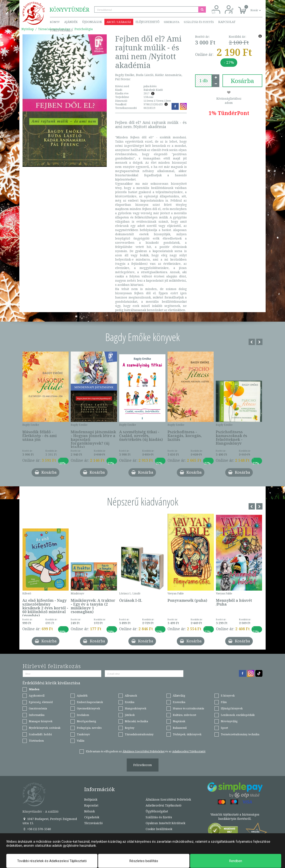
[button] (251, 8)
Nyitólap (28, 29)
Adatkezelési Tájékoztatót (189, 751)
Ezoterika (179, 702)
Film (224, 702)
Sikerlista (172, 22)
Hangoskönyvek (136, 708)
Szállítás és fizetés (199, 22)
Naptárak (179, 721)
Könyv (55, 22)
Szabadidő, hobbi (40, 734)
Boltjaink (91, 799)
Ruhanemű (180, 728)
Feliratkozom (143, 765)
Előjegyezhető (147, 22)
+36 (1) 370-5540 (37, 829)
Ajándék (71, 22)
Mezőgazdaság (87, 721)
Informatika (37, 715)
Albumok (131, 695)
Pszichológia (84, 29)
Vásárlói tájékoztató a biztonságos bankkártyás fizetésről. (235, 817)
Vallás (81, 741)
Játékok (130, 715)
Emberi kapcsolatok (90, 702)
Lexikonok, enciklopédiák (238, 715)
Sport (224, 728)
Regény (130, 728)
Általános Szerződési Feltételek (168, 799)
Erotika (130, 702)
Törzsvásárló (61, 30)
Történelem (36, 741)
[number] (204, 81)
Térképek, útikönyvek (187, 734)
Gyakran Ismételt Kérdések (165, 823)
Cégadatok (92, 817)
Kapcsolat (227, 22)
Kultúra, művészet (184, 715)
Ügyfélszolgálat (157, 811)
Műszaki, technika (136, 721)
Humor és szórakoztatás (188, 708)
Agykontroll (37, 695)
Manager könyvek (41, 721)
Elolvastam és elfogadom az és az (146, 751)
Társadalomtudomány (139, 734)
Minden (34, 689)
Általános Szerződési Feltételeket (144, 751)
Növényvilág (229, 721)
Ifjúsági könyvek (232, 708)
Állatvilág (179, 695)
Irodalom (83, 715)
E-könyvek (228, 695)
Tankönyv (83, 734)
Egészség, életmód (41, 702)
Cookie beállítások (159, 829)
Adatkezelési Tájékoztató (164, 805)
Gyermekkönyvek (88, 708)
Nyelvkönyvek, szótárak (45, 728)
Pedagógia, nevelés (89, 728)
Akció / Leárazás (119, 22)
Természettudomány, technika (240, 734)
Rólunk (89, 811)
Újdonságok (92, 22)
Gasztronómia (38, 708)
